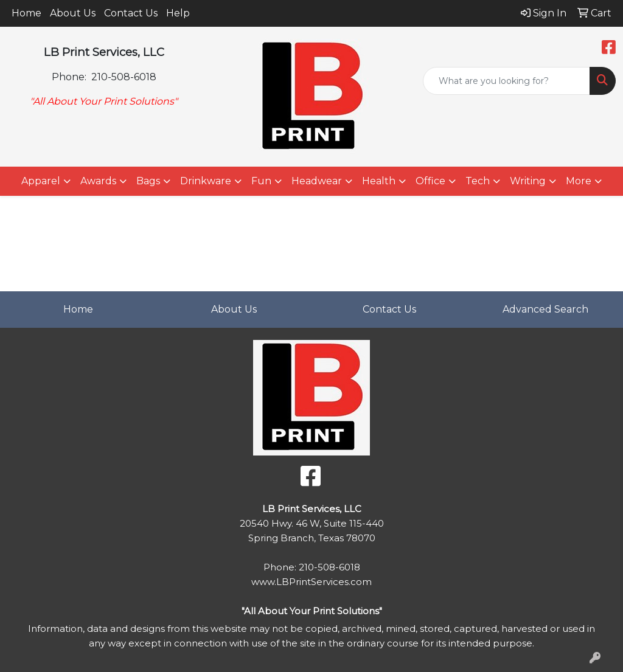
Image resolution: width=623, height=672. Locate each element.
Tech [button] (478, 181)
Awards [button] (98, 181)
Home (26, 13)
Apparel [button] (41, 181)
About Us (73, 13)
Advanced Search (545, 309)
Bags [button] (148, 181)
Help (178, 13)
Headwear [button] (317, 181)
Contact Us (131, 13)
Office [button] (430, 181)
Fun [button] (261, 181)
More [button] (579, 181)
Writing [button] (528, 181)
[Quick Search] (506, 81)
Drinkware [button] (206, 181)
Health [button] (379, 181)
